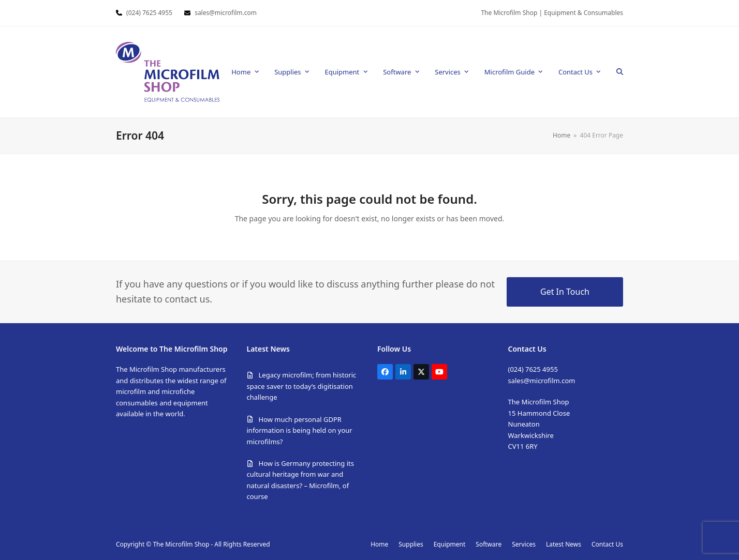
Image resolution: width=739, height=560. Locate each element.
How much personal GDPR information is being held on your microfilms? (300, 430)
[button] (620, 72)
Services (524, 544)
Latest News (564, 544)
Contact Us (607, 544)
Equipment (450, 544)
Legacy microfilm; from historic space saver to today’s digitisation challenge (302, 386)
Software (489, 544)
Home (379, 544)
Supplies (411, 544)
